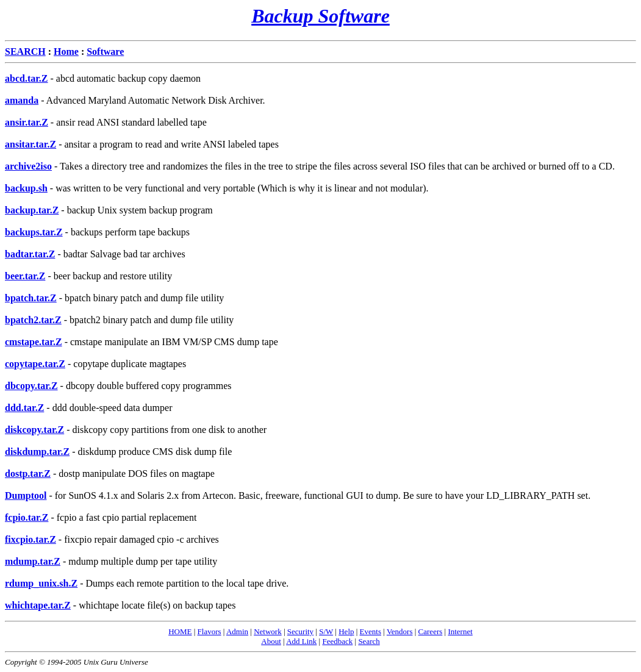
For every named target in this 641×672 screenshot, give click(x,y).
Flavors (209, 631)
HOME (180, 631)
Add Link (301, 641)
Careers (431, 631)
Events (371, 631)
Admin (237, 631)
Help (346, 631)
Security (300, 631)
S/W (326, 631)
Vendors (400, 631)
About (271, 641)
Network (268, 631)
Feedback (337, 641)
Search (369, 641)
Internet (460, 631)
